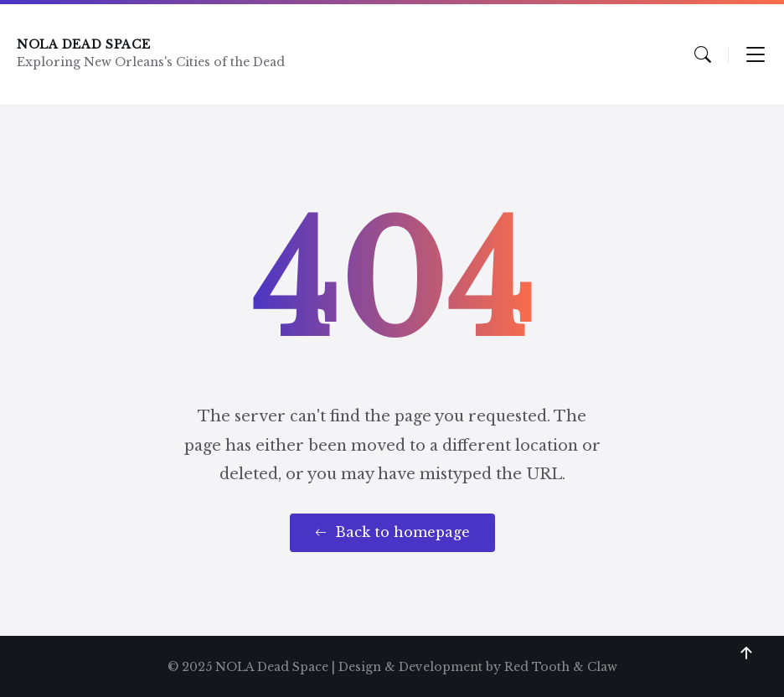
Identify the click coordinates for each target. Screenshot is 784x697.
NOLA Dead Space (84, 44)
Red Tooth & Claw (561, 667)
